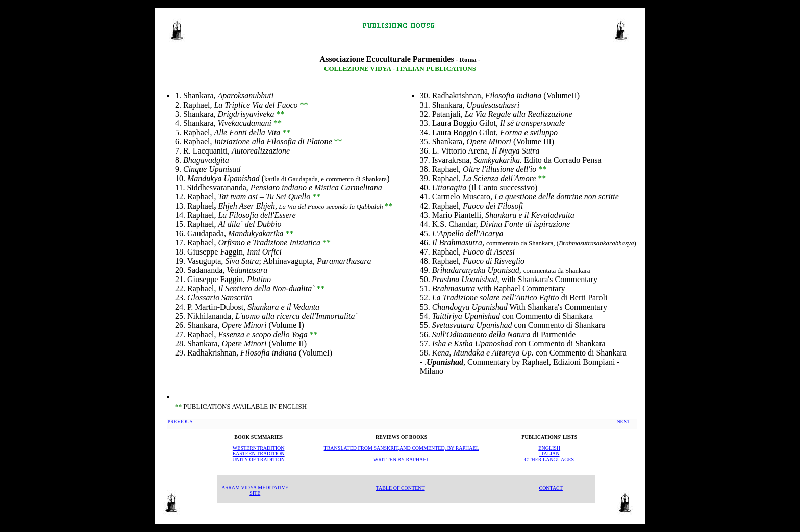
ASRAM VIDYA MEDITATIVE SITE (255, 490)
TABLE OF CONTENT (401, 488)
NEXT (623, 422)
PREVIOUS (180, 422)
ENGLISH (549, 448)
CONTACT (551, 488)
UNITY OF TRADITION (258, 459)
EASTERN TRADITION (259, 454)
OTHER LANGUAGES (549, 459)
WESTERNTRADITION (259, 448)
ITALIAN (549, 454)
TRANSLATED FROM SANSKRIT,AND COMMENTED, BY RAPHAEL (402, 448)
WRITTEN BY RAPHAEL (402, 459)
